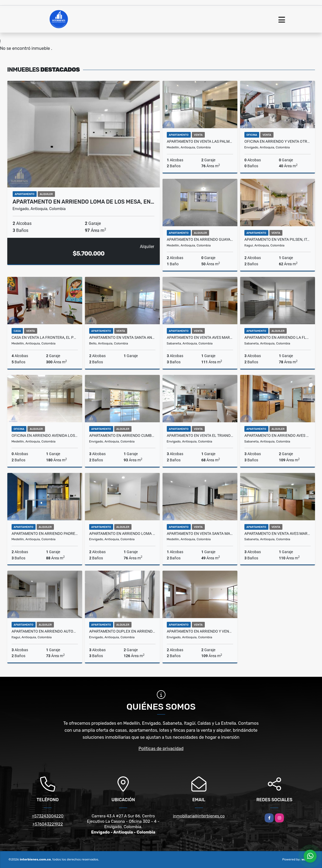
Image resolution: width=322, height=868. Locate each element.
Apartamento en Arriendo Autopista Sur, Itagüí (45, 631)
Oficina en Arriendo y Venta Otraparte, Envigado (278, 141)
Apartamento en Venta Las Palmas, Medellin (200, 141)
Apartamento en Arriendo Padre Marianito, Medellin (45, 534)
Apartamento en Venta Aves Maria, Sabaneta (200, 337)
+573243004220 (48, 816)
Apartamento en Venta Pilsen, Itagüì (278, 239)
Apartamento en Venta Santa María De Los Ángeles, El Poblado (200, 534)
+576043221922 (48, 824)
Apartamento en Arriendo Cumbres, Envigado (122, 435)
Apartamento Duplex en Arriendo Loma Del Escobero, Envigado (122, 631)
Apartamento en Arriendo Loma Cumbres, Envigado (122, 534)
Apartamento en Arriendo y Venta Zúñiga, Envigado (200, 631)
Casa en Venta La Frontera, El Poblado (45, 337)
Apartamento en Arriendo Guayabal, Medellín (200, 239)
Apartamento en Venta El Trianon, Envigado (200, 435)
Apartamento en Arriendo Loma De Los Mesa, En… (84, 202)
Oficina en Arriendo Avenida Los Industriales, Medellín (45, 435)
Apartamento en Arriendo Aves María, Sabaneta (278, 435)
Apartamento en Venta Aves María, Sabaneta (278, 534)
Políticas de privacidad (161, 749)
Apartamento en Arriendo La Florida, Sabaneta (278, 337)
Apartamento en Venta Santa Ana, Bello (122, 337)
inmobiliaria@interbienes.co (199, 816)
